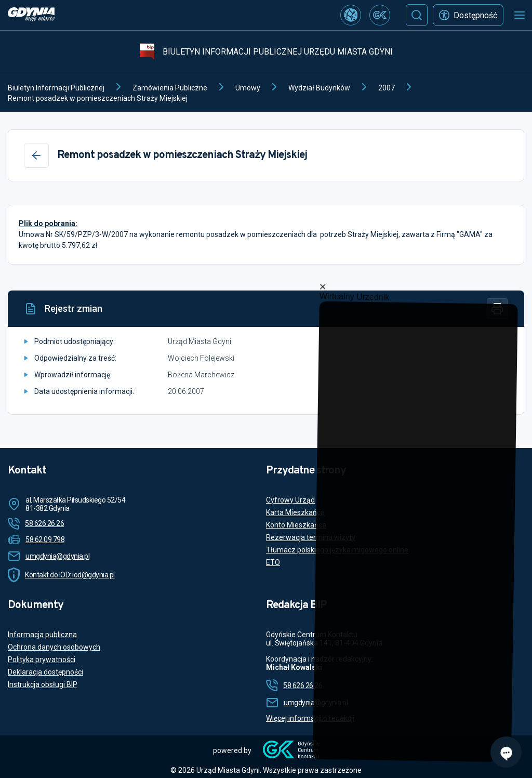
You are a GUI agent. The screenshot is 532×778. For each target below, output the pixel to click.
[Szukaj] (417, 15)
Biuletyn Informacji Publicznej (56, 88)
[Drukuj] (497, 309)
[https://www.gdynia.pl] (31, 15)
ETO (273, 562)
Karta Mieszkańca (295, 512)
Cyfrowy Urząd (290, 500)
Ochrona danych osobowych (54, 647)
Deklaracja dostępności (45, 672)
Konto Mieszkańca (296, 525)
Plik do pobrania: (48, 223)
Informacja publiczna (42, 635)
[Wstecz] (36, 155)
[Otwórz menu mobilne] (520, 15)
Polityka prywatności (42, 660)
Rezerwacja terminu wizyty (311, 537)
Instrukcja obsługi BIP (43, 684)
